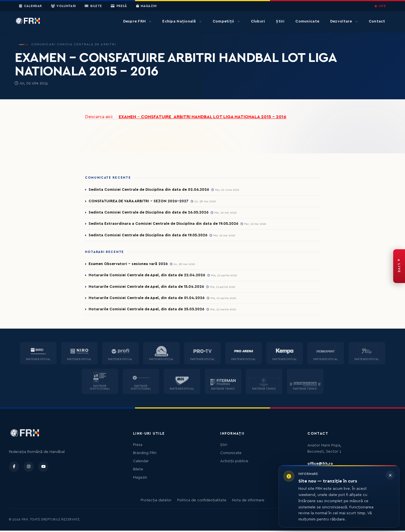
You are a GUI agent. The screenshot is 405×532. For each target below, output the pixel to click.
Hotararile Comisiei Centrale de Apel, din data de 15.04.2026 (147, 288)
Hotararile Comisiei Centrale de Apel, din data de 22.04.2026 (147, 276)
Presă (119, 6)
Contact (377, 21)
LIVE (380, 6)
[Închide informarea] (390, 475)
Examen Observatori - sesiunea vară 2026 (129, 264)
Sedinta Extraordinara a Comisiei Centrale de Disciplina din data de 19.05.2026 (164, 224)
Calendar (31, 6)
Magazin (146, 6)
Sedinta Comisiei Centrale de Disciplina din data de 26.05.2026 (149, 213)
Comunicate (307, 21)
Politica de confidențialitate (202, 502)
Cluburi (258, 21)
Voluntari (63, 6)
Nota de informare (248, 502)
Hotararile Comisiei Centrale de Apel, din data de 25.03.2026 (147, 311)
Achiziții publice (234, 463)
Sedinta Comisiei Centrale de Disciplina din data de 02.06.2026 (149, 190)
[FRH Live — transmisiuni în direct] (399, 266)
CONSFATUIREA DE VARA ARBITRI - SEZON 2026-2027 (139, 201)
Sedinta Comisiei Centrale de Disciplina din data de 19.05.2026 (148, 236)
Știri (280, 21)
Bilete (93, 6)
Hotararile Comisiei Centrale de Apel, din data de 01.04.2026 (147, 299)
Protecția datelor (156, 502)
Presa (138, 446)
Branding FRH (145, 454)
